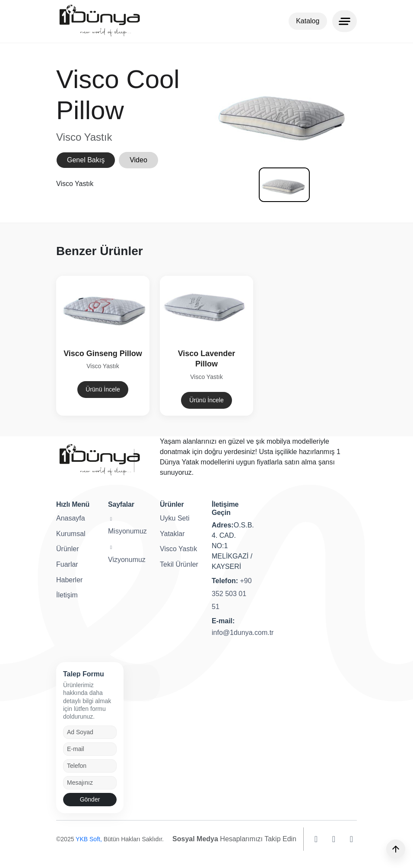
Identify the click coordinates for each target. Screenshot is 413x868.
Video (138, 164)
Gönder (90, 799)
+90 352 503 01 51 (232, 594)
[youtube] (351, 839)
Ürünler (67, 549)
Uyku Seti (175, 518)
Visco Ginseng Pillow (96, 354)
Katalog (308, 21)
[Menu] (345, 21)
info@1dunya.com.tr (243, 633)
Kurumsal (71, 534)
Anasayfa (71, 518)
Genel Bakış (86, 164)
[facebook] (334, 839)
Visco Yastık (178, 549)
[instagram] (316, 839)
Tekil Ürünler (179, 564)
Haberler (69, 580)
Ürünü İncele (97, 389)
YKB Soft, (90, 839)
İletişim (67, 595)
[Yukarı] (396, 849)
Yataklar (172, 534)
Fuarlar (67, 564)
